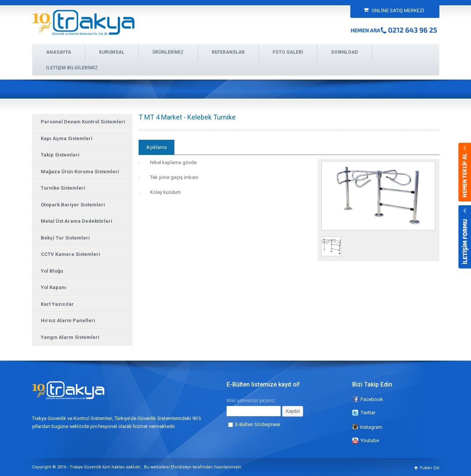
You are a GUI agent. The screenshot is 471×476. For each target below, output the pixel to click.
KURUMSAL (112, 52)
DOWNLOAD (345, 52)
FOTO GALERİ (288, 52)
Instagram (367, 427)
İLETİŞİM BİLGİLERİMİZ (72, 68)
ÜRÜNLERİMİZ (168, 52)
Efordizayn (181, 467)
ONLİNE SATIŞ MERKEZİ (394, 10)
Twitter (368, 413)
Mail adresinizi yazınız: (251, 400)
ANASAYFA (59, 52)
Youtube (370, 440)
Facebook (372, 399)
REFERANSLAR (228, 52)
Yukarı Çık (429, 468)
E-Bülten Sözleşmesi (258, 424)
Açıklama (156, 147)
